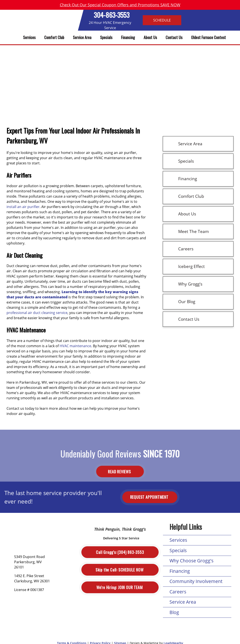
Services (29, 37)
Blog (174, 612)
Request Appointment (150, 497)
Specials (106, 37)
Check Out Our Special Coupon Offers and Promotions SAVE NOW (120, 5)
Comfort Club (54, 37)
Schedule (162, 20)
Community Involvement (196, 581)
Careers (178, 592)
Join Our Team (120, 587)
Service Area (82, 37)
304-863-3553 (112, 15)
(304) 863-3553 (120, 552)
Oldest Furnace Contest (208, 37)
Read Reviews (120, 472)
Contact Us (174, 37)
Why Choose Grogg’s (191, 561)
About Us (150, 37)
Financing (128, 37)
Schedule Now (120, 570)
